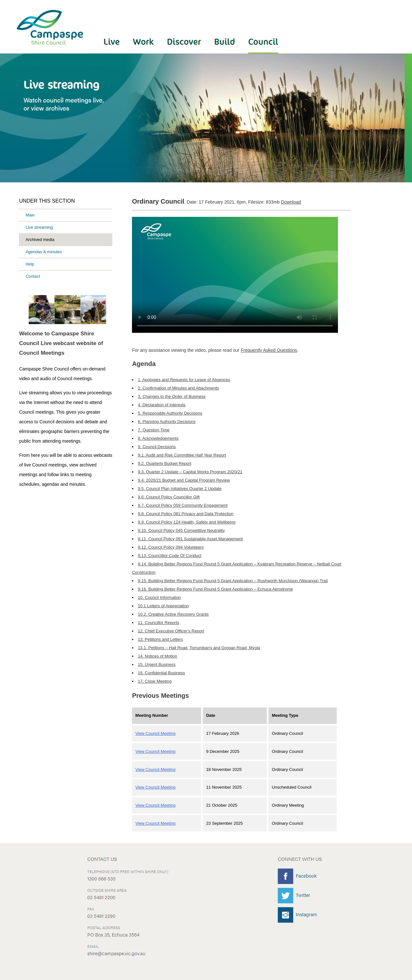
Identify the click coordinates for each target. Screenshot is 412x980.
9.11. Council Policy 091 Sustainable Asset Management (190, 539)
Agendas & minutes (44, 252)
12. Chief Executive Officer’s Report (171, 631)
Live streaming (39, 227)
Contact (33, 276)
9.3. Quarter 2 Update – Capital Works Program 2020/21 (190, 472)
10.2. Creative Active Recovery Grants (173, 614)
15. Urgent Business (157, 664)
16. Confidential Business (161, 673)
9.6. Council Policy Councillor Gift (169, 497)
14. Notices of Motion (157, 656)
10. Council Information (159, 597)
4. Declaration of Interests (162, 405)
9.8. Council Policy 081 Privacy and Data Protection (186, 514)
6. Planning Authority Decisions (167, 422)
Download (291, 202)
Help (30, 264)
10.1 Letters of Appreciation (163, 606)
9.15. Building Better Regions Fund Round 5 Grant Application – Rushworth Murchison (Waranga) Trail (233, 581)
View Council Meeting (156, 733)
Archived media (40, 240)
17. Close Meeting (155, 681)
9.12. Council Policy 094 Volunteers (171, 547)
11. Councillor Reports (159, 623)
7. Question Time (154, 430)
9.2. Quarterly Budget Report (164, 463)
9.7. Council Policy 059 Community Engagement (183, 505)
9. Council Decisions (157, 447)
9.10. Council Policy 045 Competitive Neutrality (181, 530)
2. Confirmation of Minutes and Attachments (178, 388)
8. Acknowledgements (158, 438)
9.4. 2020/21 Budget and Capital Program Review (184, 480)
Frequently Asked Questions (269, 350)
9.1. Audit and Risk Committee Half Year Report (182, 455)
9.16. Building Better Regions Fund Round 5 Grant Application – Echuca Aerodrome (215, 589)
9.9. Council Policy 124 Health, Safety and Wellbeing (187, 522)
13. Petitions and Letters (160, 639)
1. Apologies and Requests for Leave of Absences (184, 380)
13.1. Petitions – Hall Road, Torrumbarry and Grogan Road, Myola (199, 648)
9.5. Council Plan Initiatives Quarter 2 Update (180, 489)
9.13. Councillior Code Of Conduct (169, 556)
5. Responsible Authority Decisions (170, 413)
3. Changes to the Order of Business (172, 396)
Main (30, 215)
